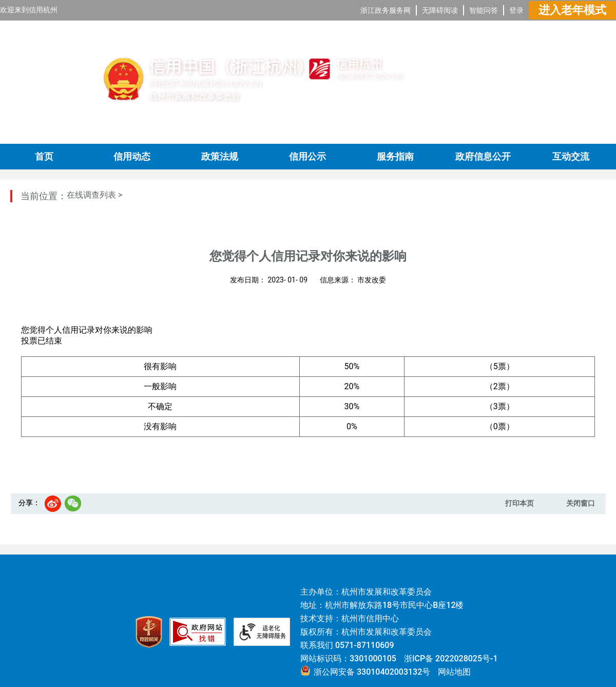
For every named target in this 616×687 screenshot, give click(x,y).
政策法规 (220, 157)
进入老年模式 (572, 10)
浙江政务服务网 (386, 10)
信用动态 (132, 157)
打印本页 (519, 503)
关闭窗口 (581, 503)
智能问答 (484, 10)
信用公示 (307, 157)
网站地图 (454, 672)
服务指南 (395, 157)
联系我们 (317, 645)
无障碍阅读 (440, 10)
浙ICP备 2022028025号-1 (451, 659)
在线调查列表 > (94, 195)
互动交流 (571, 157)
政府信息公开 (483, 157)
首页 (44, 157)
